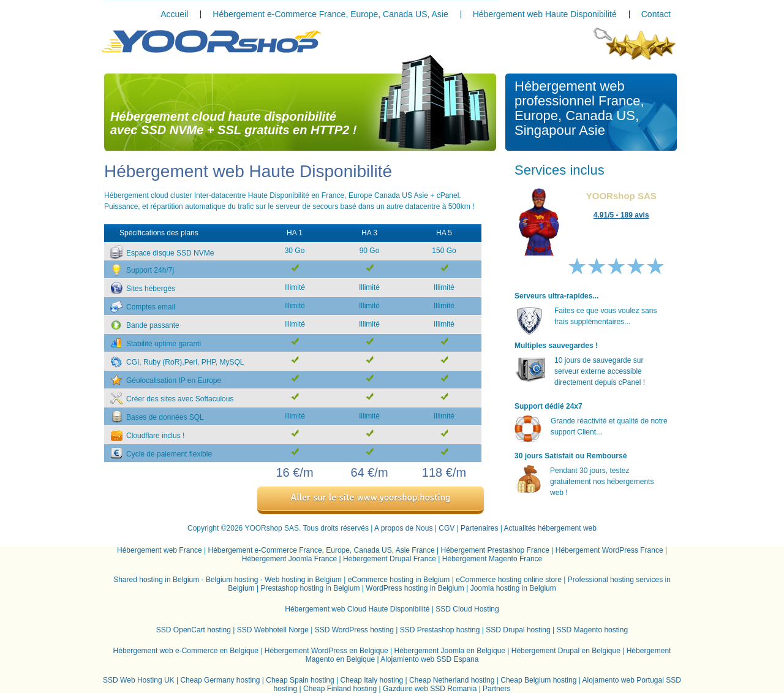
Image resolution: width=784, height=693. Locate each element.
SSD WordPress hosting (354, 630)
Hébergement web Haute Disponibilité (545, 14)
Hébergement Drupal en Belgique (566, 651)
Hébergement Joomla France (289, 559)
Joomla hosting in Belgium (513, 588)
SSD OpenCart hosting (194, 630)
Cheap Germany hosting (220, 680)
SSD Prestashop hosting (440, 630)
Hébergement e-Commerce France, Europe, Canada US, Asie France (322, 550)
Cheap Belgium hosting (538, 680)
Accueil (174, 14)
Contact (656, 14)
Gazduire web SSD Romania (430, 689)
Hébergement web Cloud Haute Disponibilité (357, 609)
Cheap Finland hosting (340, 689)
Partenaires (479, 528)
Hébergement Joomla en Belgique (450, 651)
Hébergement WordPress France (609, 550)
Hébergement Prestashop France (495, 550)
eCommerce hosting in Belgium (399, 580)
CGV (447, 528)
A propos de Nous (403, 528)
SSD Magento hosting (592, 630)
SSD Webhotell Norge (273, 630)
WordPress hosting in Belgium (415, 588)
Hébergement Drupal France (390, 559)
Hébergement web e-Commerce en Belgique (186, 651)
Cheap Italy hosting (372, 680)
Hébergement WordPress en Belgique (326, 651)
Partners (496, 689)
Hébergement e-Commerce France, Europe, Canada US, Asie (330, 14)
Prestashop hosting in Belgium (310, 588)
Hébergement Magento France (492, 559)
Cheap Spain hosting (300, 680)
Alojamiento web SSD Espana (429, 659)
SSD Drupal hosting (518, 630)
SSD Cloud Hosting (467, 609)
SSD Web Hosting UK (139, 680)
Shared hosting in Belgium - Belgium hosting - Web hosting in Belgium (228, 580)
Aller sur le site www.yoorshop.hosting (371, 497)
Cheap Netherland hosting (452, 680)
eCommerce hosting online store (509, 580)
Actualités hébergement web (550, 528)
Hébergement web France (160, 550)
